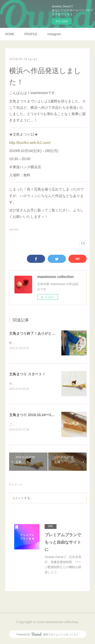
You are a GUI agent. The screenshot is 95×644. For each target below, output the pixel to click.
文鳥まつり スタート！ (27, 374)
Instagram (54, 34)
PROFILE (31, 34)
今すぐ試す (62, 21)
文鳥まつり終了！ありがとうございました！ (45, 333)
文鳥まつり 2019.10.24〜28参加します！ (42, 416)
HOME (10, 34)
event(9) (14, 230)
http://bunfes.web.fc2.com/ (30, 143)
